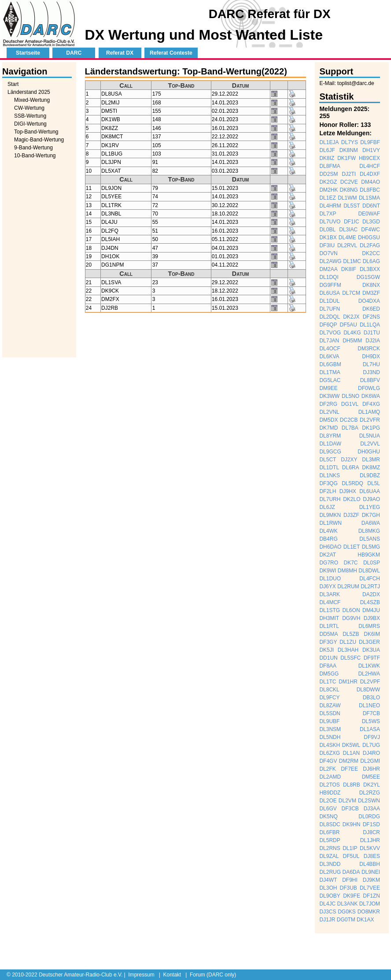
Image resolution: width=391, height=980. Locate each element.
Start (13, 84)
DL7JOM (370, 904)
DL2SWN (369, 801)
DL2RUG (330, 872)
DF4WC (371, 230)
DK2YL (372, 785)
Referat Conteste (171, 53)
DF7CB (371, 713)
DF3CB (350, 809)
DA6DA (351, 872)
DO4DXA (369, 301)
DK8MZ (371, 468)
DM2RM (349, 761)
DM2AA (328, 269)
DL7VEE (370, 888)
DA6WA (371, 523)
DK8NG (349, 190)
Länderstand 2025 (29, 92)
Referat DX (120, 53)
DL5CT (328, 460)
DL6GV (328, 809)
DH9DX (371, 356)
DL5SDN (330, 713)
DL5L (374, 483)
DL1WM (347, 198)
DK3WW (329, 396)
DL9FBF (370, 142)
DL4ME (347, 238)
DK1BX (328, 238)
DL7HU (371, 364)
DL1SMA (369, 198)
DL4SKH (330, 745)
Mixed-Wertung (32, 100)
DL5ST (352, 206)
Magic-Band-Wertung (39, 140)
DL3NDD (330, 864)
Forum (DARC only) (213, 975)
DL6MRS (369, 626)
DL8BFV (370, 380)
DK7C (351, 563)
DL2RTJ (370, 587)
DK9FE (352, 896)
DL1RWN (330, 523)
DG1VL (350, 404)
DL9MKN (330, 515)
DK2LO (352, 499)
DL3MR (371, 460)
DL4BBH (370, 864)
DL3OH (328, 888)
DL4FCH (370, 579)
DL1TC (328, 682)
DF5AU (349, 325)
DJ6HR (371, 769)
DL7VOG (330, 333)
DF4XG (371, 404)
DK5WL (351, 745)
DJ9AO (371, 499)
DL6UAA (370, 491)
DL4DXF (370, 174)
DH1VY (371, 150)
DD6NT (371, 206)
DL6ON (351, 610)
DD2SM (328, 174)
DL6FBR (329, 832)
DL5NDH (330, 737)
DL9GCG (330, 452)
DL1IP (350, 848)
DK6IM (372, 634)
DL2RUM (348, 587)
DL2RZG (370, 793)
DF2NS (371, 317)
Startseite (28, 53)
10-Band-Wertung (35, 156)
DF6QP (328, 325)
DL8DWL (369, 571)
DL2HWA (369, 674)
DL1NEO (369, 705)
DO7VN (328, 253)
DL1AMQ (369, 412)
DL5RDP (330, 840)
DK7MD (328, 428)
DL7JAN (329, 341)
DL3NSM (330, 729)
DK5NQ (328, 817)
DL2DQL (330, 317)
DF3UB (349, 888)
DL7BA (350, 428)
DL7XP (328, 214)
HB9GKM (369, 555)
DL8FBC (370, 190)
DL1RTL (329, 626)
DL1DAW (330, 444)
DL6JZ (327, 507)
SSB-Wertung (30, 116)
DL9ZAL (329, 856)
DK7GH (371, 515)
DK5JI (326, 650)
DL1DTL (329, 468)
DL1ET (352, 547)
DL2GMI (370, 761)
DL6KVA (329, 356)
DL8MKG (369, 531)
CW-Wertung (29, 108)
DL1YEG (370, 507)
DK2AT (328, 555)
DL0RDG (369, 817)
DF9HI (350, 880)
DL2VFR (370, 420)
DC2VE (349, 182)
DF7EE (349, 769)
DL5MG (371, 547)
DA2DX (371, 594)
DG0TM (346, 920)
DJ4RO (371, 753)
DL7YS (350, 142)
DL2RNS (330, 848)
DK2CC (371, 253)
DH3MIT (329, 618)
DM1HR (348, 682)
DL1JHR (370, 840)
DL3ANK (348, 904)
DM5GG (329, 674)
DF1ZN (371, 896)
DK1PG (371, 428)
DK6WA (371, 396)
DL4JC (327, 904)
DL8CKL (329, 690)
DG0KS (347, 912)
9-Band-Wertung (33, 148)
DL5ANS (370, 539)
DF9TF (372, 658)
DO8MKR (369, 912)
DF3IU (327, 245)
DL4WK (328, 531)
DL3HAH (348, 650)
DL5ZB (351, 634)
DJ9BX (372, 618)
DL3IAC (348, 230)
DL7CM (351, 293)
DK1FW (347, 158)
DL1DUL (329, 301)
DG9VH (351, 618)
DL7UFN (330, 309)
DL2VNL (329, 412)
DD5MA (328, 634)
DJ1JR (327, 920)
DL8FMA (330, 166)
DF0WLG (369, 388)
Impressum (141, 975)
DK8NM (349, 150)
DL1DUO (330, 579)
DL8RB (352, 785)
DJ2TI (349, 174)
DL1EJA (329, 142)
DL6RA (351, 468)
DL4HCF (370, 166)
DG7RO (329, 563)
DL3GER (369, 642)
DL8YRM (330, 436)
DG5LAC (330, 380)
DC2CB (349, 420)
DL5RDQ (352, 483)
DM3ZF (371, 293)
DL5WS (371, 721)
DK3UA (371, 650)
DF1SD (371, 824)
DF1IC (352, 222)
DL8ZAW (330, 705)
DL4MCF (330, 602)
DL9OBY (330, 896)
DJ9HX (348, 491)
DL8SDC (330, 824)
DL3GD (371, 222)
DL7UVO (330, 222)
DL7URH (330, 499)
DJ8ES (372, 856)
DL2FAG (370, 245)
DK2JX (351, 317)
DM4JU (371, 610)
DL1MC (352, 261)
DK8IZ (327, 158)
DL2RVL (347, 245)
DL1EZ (327, 198)
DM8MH (347, 571)
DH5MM (352, 341)
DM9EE (328, 388)
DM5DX (328, 420)
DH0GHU (369, 452)
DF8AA (328, 666)
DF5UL (351, 856)
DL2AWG (330, 261)
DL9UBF (329, 721)
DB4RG (328, 539)
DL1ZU (348, 642)
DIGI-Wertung (30, 124)
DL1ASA (370, 729)
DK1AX (365, 920)
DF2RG (328, 404)
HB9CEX (369, 158)
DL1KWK (369, 666)
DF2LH (328, 491)
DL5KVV (370, 848)
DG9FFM (330, 285)
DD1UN (328, 658)
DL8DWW (368, 690)
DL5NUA (370, 436)
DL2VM (347, 801)
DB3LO (371, 698)
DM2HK (328, 190)
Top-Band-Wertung (36, 132)
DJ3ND (371, 372)
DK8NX (371, 285)
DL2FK (327, 769)
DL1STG (330, 610)
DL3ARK (330, 594)
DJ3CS (328, 912)
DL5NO (350, 396)
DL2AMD (330, 777)
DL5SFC (350, 658)
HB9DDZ (330, 793)
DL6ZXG (330, 753)
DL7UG (371, 745)
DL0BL (327, 230)
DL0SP (372, 563)
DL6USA (330, 293)
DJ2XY (349, 460)
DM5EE (371, 777)
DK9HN (352, 824)
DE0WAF (369, 214)
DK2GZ (328, 182)
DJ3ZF (351, 515)
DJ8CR (371, 832)
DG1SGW (368, 277)
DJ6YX (327, 587)
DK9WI (328, 571)
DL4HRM (330, 206)
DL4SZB (370, 602)
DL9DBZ (370, 475)
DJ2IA (373, 341)
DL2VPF (370, 682)
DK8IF (349, 269)
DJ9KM (371, 880)
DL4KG (352, 333)
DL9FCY (329, 698)
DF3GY (328, 642)
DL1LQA (370, 325)
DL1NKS (330, 475)
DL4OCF (330, 349)
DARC (74, 53)
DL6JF (327, 150)
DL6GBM (330, 364)
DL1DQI (329, 277)
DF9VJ (372, 737)
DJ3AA (372, 809)
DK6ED (371, 309)
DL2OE (328, 801)
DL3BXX (370, 269)
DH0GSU (369, 238)
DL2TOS (329, 785)
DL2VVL (370, 444)
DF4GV (328, 761)
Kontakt (172, 975)
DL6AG (371, 261)
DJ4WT (328, 880)
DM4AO (371, 182)
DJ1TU (372, 333)
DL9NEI (371, 872)
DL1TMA (330, 372)
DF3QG (328, 483)
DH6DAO (330, 547)
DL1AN (352, 753)
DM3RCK (369, 349)
